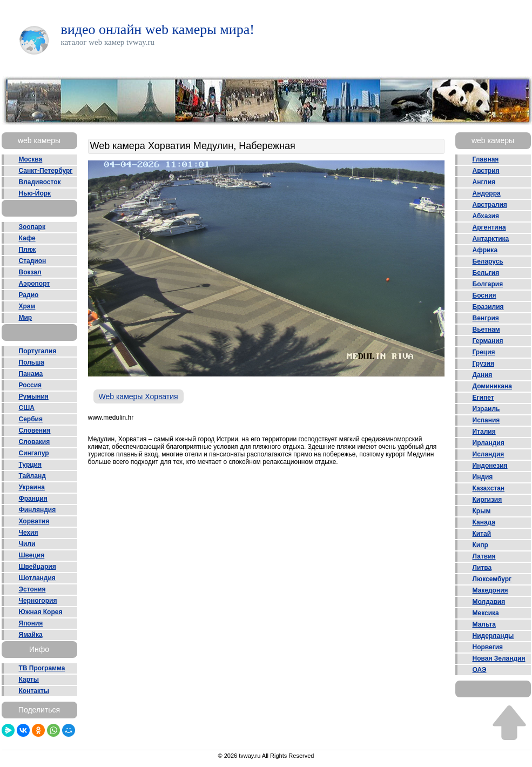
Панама (31, 374)
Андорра (487, 193)
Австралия (490, 205)
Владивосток (40, 182)
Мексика (486, 613)
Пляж (28, 250)
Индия (483, 477)
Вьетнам (486, 329)
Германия (488, 341)
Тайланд (32, 476)
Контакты (34, 691)
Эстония (32, 589)
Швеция (32, 555)
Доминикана (492, 386)
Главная (486, 159)
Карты (29, 679)
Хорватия (34, 521)
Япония (31, 623)
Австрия (486, 171)
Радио (29, 295)
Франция (33, 499)
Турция (30, 465)
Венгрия (486, 318)
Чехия (29, 533)
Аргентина (489, 227)
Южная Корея (41, 612)
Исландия (489, 454)
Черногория (38, 601)
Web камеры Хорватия (139, 396)
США (27, 408)
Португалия (38, 351)
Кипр (480, 545)
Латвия (484, 556)
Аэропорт (35, 284)
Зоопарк (32, 227)
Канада (484, 522)
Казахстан (489, 488)
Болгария (488, 284)
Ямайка (31, 635)
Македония (490, 590)
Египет (483, 398)
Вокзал (30, 272)
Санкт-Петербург (46, 171)
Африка (485, 250)
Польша (32, 362)
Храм (27, 306)
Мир (26, 318)
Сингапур (34, 453)
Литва (482, 568)
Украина (32, 487)
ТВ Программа (42, 668)
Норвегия (488, 647)
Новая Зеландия (499, 658)
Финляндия (38, 510)
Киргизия (487, 500)
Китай (482, 534)
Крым (482, 511)
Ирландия (489, 443)
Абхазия (486, 216)
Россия (31, 385)
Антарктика (491, 239)
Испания (486, 420)
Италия (484, 432)
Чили (27, 544)
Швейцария (38, 567)
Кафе (27, 238)
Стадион (33, 261)
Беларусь (488, 261)
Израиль (486, 409)
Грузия (483, 364)
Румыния (34, 396)
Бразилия (488, 307)
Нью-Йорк (35, 193)
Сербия (31, 419)
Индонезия (490, 466)
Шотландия (37, 578)
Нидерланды (493, 636)
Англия (484, 182)
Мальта (484, 624)
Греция (484, 352)
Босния (484, 295)
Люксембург (492, 579)
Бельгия (486, 273)
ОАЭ (480, 670)
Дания (483, 375)
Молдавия (489, 602)
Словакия (35, 442)
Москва (31, 159)
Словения (35, 430)
